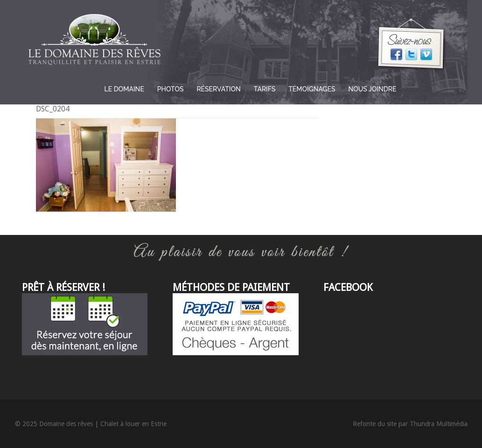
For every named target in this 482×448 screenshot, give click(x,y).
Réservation (218, 89)
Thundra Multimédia (439, 424)
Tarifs (265, 89)
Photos (171, 89)
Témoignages (312, 89)
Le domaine (124, 89)
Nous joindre (373, 89)
